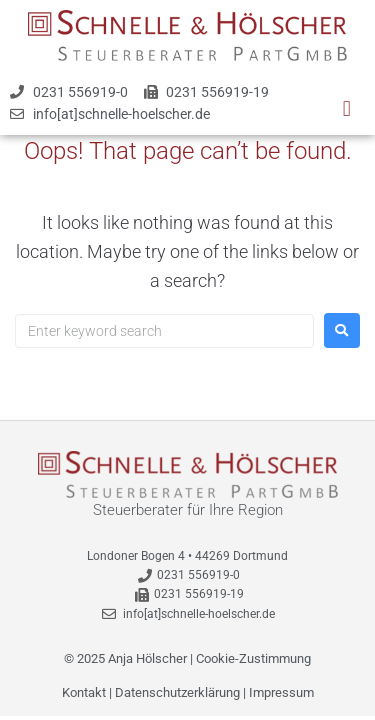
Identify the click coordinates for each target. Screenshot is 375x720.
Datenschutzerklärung (177, 692)
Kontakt (84, 692)
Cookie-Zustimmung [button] (253, 658)
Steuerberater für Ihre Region (188, 510)
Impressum (281, 692)
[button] (346, 108)
